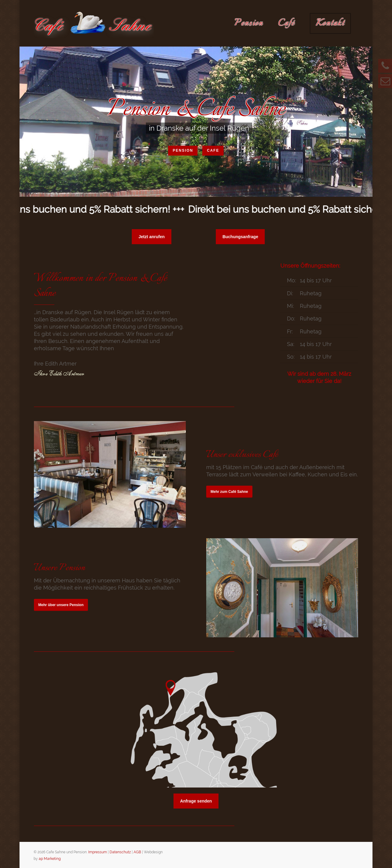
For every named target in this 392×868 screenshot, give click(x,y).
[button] (151, 237)
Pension (183, 151)
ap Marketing (50, 859)
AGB (137, 852)
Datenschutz (120, 852)
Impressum (98, 852)
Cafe (213, 151)
